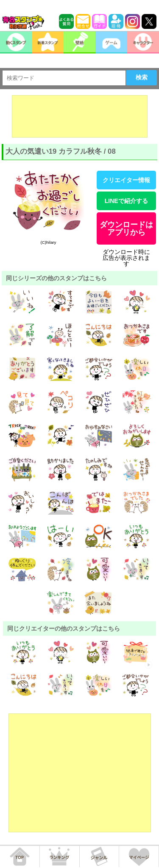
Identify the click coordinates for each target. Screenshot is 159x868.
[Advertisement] (80, 116)
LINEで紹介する (126, 201)
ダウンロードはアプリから (126, 228)
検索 (142, 77)
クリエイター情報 (126, 180)
